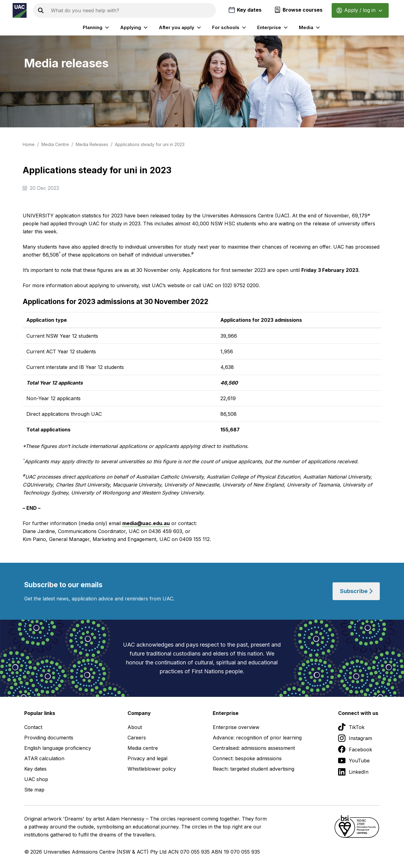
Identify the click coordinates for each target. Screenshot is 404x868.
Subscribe (356, 591)
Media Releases (92, 144)
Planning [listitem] (97, 28)
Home (29, 144)
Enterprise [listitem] (273, 28)
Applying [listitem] (135, 28)
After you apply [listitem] (181, 28)
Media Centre (55, 144)
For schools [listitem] (230, 28)
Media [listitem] (310, 28)
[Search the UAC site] (132, 10)
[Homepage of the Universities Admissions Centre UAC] (20, 10)
